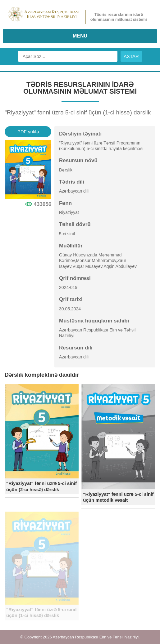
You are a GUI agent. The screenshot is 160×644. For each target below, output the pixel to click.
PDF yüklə (28, 132)
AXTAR (131, 56)
